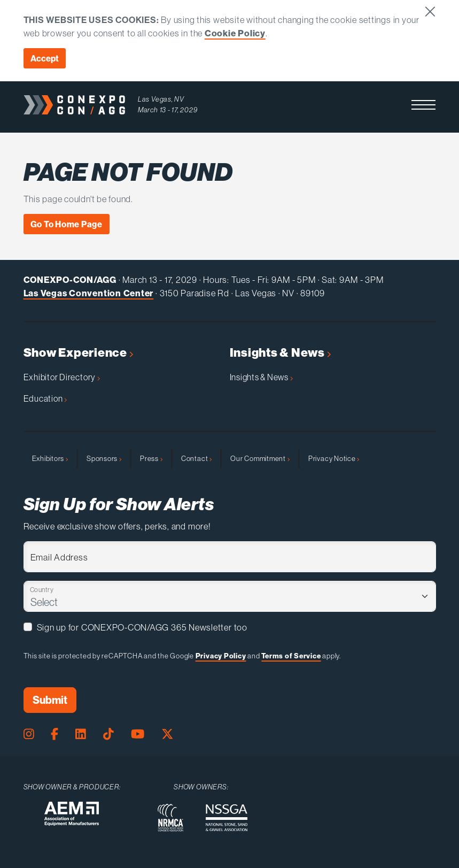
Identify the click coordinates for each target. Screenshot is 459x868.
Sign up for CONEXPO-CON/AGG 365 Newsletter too (142, 627)
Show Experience (78, 353)
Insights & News (280, 353)
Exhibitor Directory (62, 377)
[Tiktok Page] (108, 735)
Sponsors (104, 459)
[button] (423, 105)
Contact (196, 459)
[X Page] (168, 735)
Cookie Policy (235, 33)
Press (151, 459)
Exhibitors (50, 459)
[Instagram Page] (29, 735)
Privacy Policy (221, 656)
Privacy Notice (334, 459)
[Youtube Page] (138, 735)
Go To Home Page (67, 224)
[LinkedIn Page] (81, 735)
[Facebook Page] (55, 735)
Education (45, 398)
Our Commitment (260, 459)
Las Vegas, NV (161, 99)
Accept (45, 58)
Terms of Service (291, 656)
